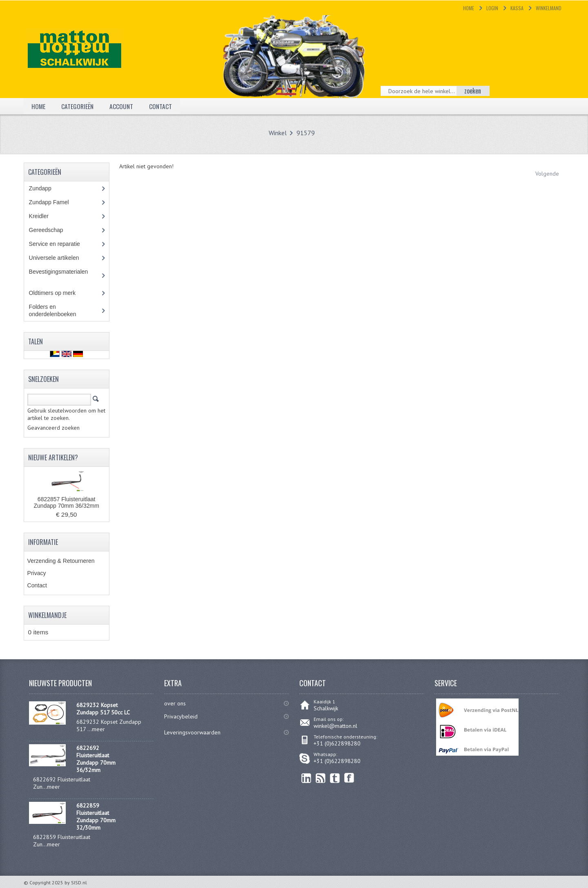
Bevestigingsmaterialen (63, 275)
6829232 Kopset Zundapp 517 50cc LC (103, 709)
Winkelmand (549, 8)
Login (492, 8)
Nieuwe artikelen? (53, 457)
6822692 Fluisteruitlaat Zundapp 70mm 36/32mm (96, 759)
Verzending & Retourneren (61, 561)
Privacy (37, 573)
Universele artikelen (62, 258)
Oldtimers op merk (58, 293)
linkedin (306, 778)
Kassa (517, 8)
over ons (175, 703)
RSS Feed (321, 778)
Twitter (335, 778)
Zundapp (49, 188)
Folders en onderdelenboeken (59, 310)
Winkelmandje (47, 615)
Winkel (278, 133)
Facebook (349, 778)
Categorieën (78, 106)
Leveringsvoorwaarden (192, 732)
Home (469, 8)
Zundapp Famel (55, 202)
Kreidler (46, 216)
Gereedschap (50, 230)
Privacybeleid (181, 716)
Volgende (547, 174)
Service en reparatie (60, 244)
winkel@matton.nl (335, 726)
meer (98, 729)
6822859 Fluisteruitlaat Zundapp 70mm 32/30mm (96, 817)
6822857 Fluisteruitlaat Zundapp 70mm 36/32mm (67, 502)
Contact (162, 106)
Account (123, 106)
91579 (306, 133)
